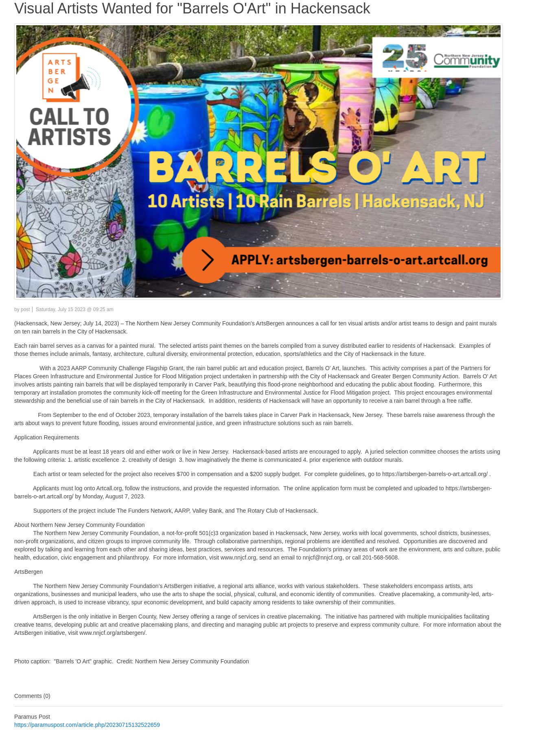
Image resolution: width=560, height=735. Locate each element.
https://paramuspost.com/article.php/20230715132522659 (87, 725)
